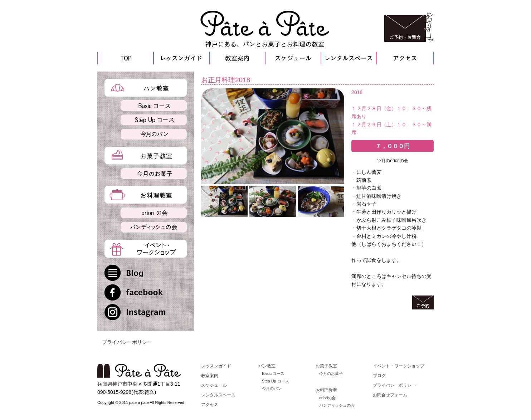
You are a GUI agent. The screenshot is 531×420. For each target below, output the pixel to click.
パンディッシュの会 (337, 405)
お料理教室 (326, 390)
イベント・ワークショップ (399, 366)
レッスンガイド (216, 366)
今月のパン (272, 389)
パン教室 (267, 366)
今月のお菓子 (331, 373)
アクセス (210, 405)
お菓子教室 (326, 366)
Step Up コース (276, 381)
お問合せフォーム (390, 395)
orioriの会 (327, 398)
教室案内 (210, 376)
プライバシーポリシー (127, 342)
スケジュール (214, 385)
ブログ (379, 376)
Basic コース (273, 373)
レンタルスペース (218, 395)
